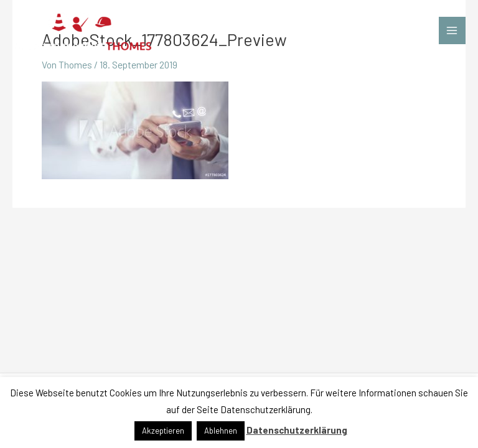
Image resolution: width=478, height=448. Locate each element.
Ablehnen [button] (221, 431)
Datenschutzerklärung (297, 430)
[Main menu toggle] (452, 30)
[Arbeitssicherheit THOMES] (82, 31)
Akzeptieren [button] (163, 431)
